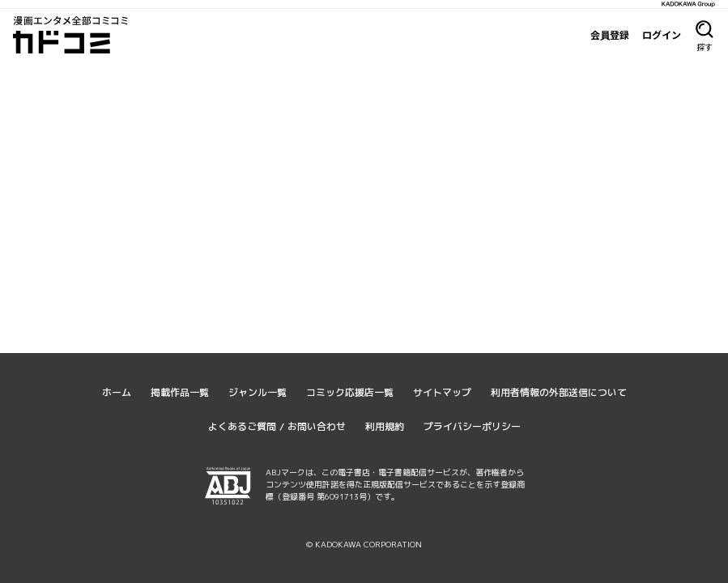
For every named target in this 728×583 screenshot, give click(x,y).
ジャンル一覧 (258, 392)
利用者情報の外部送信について (559, 392)
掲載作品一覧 (180, 392)
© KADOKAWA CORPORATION (364, 544)
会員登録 (610, 35)
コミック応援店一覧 (350, 392)
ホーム (117, 392)
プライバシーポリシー (472, 426)
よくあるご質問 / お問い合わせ (277, 426)
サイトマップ (442, 392)
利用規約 (385, 426)
